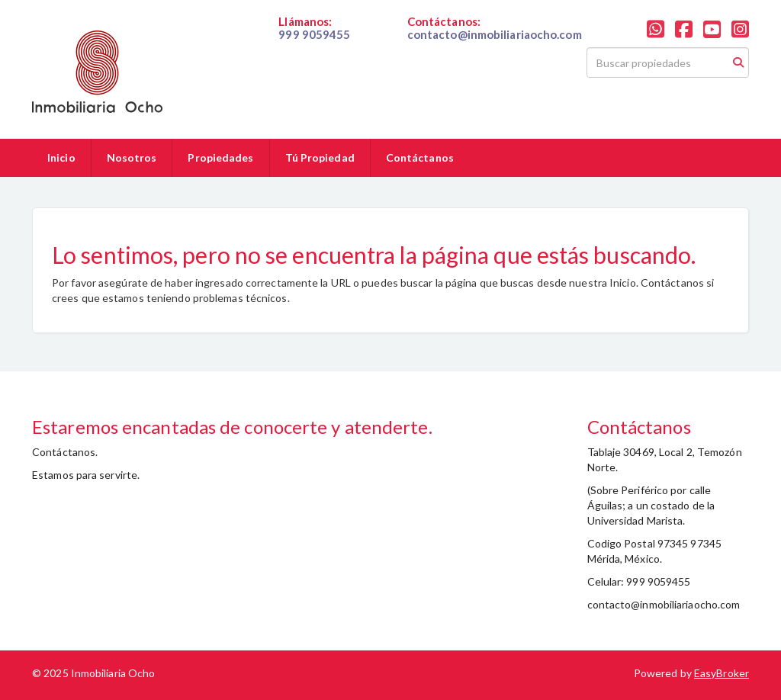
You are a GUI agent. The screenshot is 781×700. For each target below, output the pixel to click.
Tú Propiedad (320, 157)
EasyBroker (722, 673)
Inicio (61, 157)
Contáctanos (420, 157)
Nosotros (132, 157)
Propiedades (220, 157)
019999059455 (315, 47)
